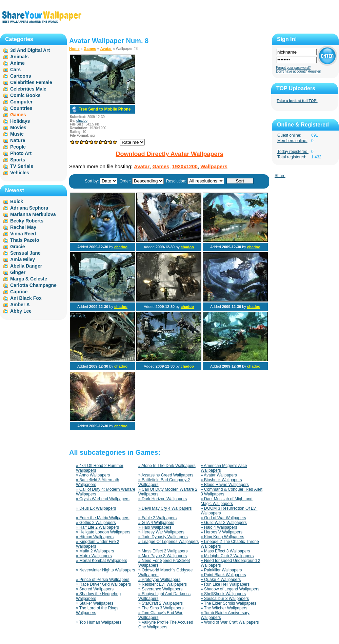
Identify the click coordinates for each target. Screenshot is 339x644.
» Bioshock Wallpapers (221, 480)
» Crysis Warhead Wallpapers (103, 499)
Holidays (20, 121)
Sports (18, 160)
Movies (18, 128)
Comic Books (25, 95)
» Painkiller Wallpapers (221, 570)
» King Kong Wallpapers (222, 537)
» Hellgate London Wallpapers (103, 532)
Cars (15, 70)
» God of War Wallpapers (223, 518)
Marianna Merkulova (33, 214)
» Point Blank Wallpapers (223, 575)
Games (90, 48)
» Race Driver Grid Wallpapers (103, 584)
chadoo (82, 121)
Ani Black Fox (26, 298)
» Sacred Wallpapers (95, 589)
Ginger (18, 272)
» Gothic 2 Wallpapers (96, 523)
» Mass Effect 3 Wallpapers (225, 551)
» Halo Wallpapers (155, 527)
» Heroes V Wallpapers (222, 532)
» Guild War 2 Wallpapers (224, 523)
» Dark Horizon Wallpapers (163, 499)
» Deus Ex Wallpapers (96, 508)
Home (74, 48)
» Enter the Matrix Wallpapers (103, 518)
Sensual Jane (25, 253)
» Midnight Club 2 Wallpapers (227, 556)
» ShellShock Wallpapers (223, 594)
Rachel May (23, 227)
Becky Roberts (27, 221)
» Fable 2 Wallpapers (157, 518)
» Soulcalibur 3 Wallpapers (225, 599)
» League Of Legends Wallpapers (168, 542)
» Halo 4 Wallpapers (219, 527)
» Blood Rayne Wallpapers (225, 485)
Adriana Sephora (29, 208)
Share (280, 176)
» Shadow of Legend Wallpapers (230, 589)
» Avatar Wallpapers (219, 475)
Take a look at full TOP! (297, 101)
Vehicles (20, 173)
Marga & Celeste (29, 279)
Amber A (20, 305)
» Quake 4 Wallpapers (221, 580)
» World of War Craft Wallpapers (230, 622)
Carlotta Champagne (33, 285)
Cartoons (21, 76)
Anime (17, 63)
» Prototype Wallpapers (159, 580)
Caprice (19, 292)
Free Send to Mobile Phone (104, 109)
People (18, 147)
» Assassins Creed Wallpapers (166, 475)
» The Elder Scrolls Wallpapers (228, 603)
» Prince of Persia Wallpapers (103, 580)
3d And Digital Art (30, 50)
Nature (18, 140)
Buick (17, 201)
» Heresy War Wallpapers (161, 532)
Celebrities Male (28, 89)
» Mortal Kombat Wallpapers (102, 561)
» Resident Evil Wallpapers (163, 584)
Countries (21, 108)
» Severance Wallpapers (160, 589)
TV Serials (22, 166)
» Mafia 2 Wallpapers (95, 551)
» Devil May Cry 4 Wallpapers (165, 508)
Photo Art (21, 153)
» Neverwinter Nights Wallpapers (105, 570)
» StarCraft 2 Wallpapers (161, 603)
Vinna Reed (23, 234)
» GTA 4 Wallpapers (156, 523)
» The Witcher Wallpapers (224, 608)
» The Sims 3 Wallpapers (161, 608)
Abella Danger (26, 266)
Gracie (18, 247)
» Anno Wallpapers (93, 475)
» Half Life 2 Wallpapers (97, 527)
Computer (21, 102)
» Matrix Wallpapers (94, 556)
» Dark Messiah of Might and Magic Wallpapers (227, 501)
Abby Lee (21, 311)
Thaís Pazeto (25, 240)
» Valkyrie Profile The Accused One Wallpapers (166, 625)
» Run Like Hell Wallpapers (225, 584)
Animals (19, 57)
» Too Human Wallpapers (99, 622)
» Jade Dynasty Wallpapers (163, 537)
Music (17, 134)
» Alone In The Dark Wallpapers (167, 466)
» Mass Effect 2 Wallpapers (163, 551)
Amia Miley (23, 259)
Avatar (106, 48)
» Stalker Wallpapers (95, 603)
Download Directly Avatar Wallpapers (169, 154)
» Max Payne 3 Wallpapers (163, 556)
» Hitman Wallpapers (95, 537)
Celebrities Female (31, 82)
